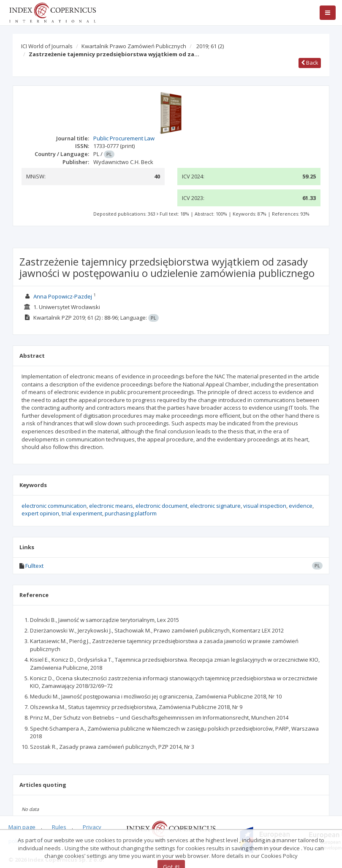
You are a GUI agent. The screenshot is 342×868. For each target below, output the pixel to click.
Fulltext (34, 566)
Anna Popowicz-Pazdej (63, 296)
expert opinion (40, 513)
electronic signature (215, 506)
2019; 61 (210, 46)
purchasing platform (131, 513)
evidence (301, 506)
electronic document (161, 506)
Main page (22, 827)
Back (310, 63)
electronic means (111, 506)
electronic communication (54, 506)
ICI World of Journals (47, 46)
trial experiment (82, 513)
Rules (59, 827)
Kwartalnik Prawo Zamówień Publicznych (134, 46)
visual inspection (265, 506)
